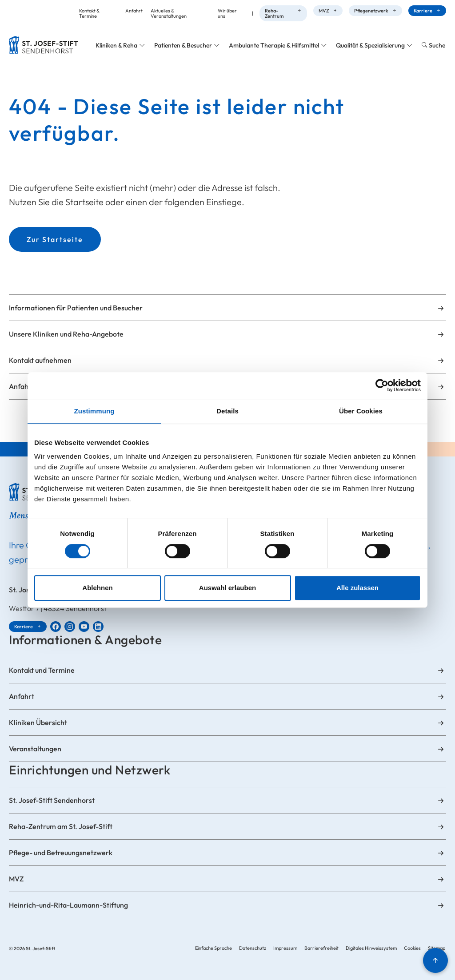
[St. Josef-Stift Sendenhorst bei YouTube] (84, 627)
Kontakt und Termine (42, 670)
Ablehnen (97, 588)
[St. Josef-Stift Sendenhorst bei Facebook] (56, 627)
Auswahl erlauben (227, 588)
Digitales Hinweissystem (371, 948)
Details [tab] (227, 411)
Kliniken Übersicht (38, 722)
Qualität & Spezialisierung (370, 45)
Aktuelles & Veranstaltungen (169, 13)
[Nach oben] (435, 960)
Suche (437, 45)
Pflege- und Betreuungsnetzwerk (61, 853)
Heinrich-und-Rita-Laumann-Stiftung (68, 905)
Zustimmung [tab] (94, 411)
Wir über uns (227, 13)
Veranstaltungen (35, 749)
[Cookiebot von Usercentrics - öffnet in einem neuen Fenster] (382, 385)
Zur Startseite (55, 239)
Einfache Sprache (214, 948)
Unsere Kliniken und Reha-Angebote (66, 334)
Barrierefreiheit (321, 948)
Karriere (423, 11)
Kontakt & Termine (89, 13)
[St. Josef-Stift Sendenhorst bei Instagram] (70, 627)
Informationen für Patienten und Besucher (76, 308)
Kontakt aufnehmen (40, 360)
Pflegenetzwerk (371, 11)
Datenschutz (253, 948)
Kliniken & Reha (116, 45)
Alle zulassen (357, 588)
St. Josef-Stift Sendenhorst (52, 800)
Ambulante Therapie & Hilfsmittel (274, 45)
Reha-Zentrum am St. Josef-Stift (61, 826)
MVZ (324, 11)
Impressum (285, 948)
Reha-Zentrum (274, 13)
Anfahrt (134, 11)
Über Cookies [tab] (361, 411)
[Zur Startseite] (44, 45)
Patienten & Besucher (183, 45)
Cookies (412, 948)
